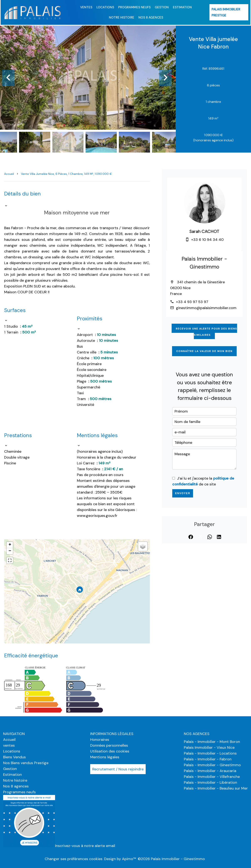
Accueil (9, 174)
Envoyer (183, 493)
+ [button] (10, 545)
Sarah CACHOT (204, 231)
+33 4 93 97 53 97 (192, 302)
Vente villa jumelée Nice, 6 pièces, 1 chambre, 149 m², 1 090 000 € (66, 174)
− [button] (10, 551)
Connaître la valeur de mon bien (204, 351)
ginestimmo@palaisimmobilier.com (206, 308)
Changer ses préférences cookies (74, 859)
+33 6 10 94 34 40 (207, 240)
